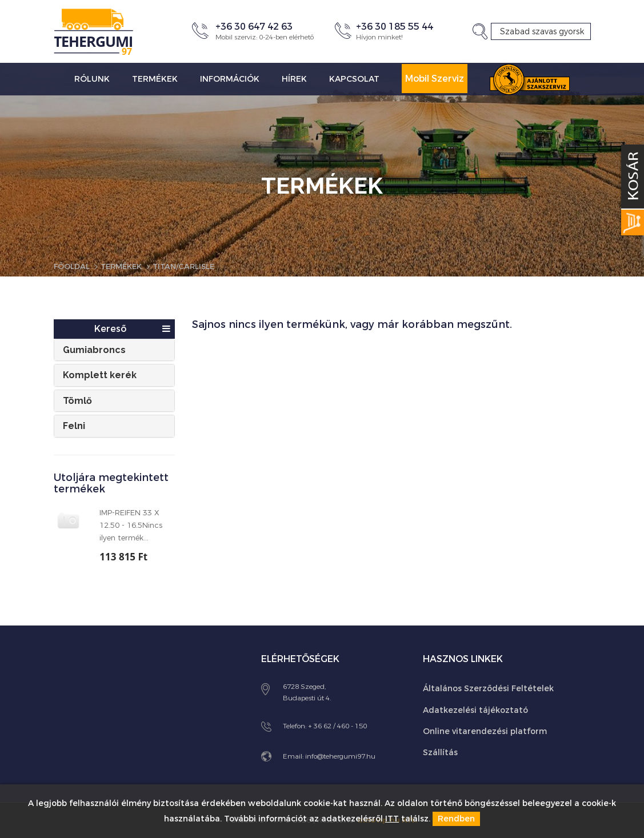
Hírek (294, 79)
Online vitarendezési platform (485, 731)
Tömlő (77, 401)
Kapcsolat (354, 79)
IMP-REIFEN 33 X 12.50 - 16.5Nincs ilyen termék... (131, 525)
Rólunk (92, 79)
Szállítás (440, 753)
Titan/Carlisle (194, 266)
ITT (392, 819)
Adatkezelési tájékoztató (475, 710)
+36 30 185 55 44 (395, 27)
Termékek (155, 79)
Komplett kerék (100, 375)
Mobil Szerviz (435, 79)
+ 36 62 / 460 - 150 (337, 726)
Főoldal (73, 266)
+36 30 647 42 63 (254, 27)
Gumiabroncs (94, 350)
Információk (230, 79)
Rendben (456, 819)
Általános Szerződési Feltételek (488, 689)
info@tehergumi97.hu (340, 756)
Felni (74, 426)
